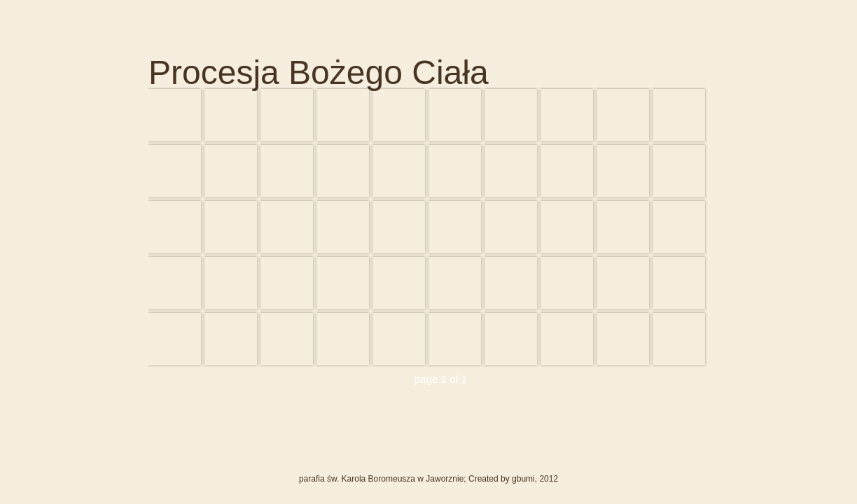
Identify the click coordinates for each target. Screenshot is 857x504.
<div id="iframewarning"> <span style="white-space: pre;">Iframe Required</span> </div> (428, 227)
